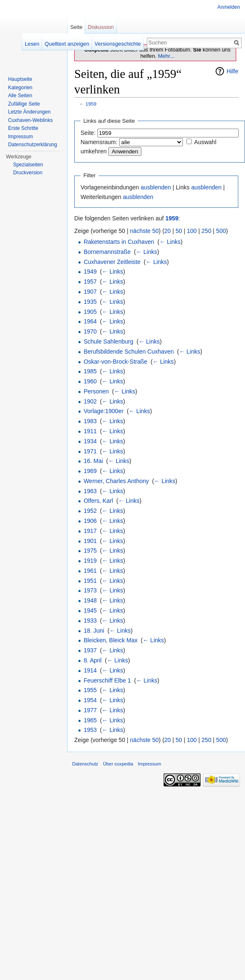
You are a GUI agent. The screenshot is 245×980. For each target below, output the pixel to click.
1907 (90, 292)
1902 (90, 401)
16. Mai (93, 461)
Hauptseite (20, 79)
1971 (90, 451)
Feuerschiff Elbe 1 (107, 680)
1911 (90, 431)
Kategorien (20, 88)
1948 (90, 600)
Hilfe (232, 71)
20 (168, 231)
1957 (90, 282)
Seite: (88, 133)
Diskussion (101, 27)
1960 (90, 381)
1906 (90, 521)
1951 (90, 581)
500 (221, 231)
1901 (90, 541)
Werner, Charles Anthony (116, 481)
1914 (90, 670)
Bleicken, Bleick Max (110, 640)
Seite (76, 27)
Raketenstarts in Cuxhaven (119, 242)
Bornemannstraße (107, 252)
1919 (90, 561)
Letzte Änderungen (29, 112)
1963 (90, 491)
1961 (90, 571)
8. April (93, 660)
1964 (90, 321)
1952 (90, 511)
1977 (90, 710)
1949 (90, 272)
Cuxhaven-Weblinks (30, 120)
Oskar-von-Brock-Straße (115, 362)
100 (192, 231)
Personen (96, 391)
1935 (90, 302)
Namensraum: (99, 142)
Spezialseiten (28, 165)
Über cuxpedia (118, 764)
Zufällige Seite (24, 104)
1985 (90, 371)
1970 (90, 331)
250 (206, 231)
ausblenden (156, 187)
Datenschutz (85, 764)
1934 (90, 441)
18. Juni (94, 631)
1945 (90, 610)
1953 (90, 730)
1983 (90, 421)
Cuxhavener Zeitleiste (112, 262)
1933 (90, 621)
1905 (90, 312)
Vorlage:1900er (103, 411)
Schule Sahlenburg (108, 341)
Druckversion (28, 173)
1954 (90, 700)
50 (179, 231)
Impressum (20, 137)
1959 (91, 104)
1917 (90, 531)
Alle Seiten (20, 96)
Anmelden (229, 7)
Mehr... (166, 56)
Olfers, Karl (98, 501)
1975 (90, 551)
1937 (90, 650)
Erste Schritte (23, 128)
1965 (90, 720)
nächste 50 (145, 231)
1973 (90, 590)
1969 (90, 471)
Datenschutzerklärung (33, 145)
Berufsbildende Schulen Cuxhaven (129, 352)
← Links (170, 242)
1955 (90, 690)
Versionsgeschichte (117, 44)
